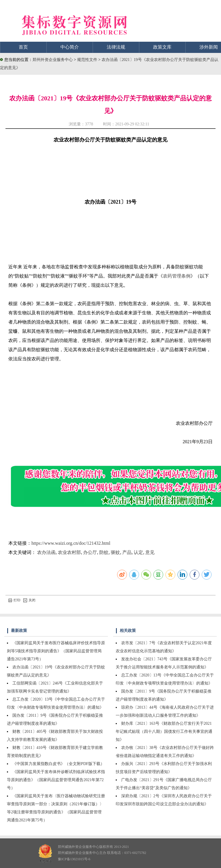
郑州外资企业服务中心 (53, 60)
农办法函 (46, 552)
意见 (150, 552)
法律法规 (116, 47)
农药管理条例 (177, 276)
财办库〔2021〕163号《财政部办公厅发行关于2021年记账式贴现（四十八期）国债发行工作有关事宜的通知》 (164, 732)
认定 (138, 552)
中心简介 (70, 47)
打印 (14, 600)
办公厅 (90, 552)
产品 (127, 552)
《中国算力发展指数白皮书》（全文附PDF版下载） (58, 764)
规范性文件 (88, 60)
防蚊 (104, 552)
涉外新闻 (209, 47)
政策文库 (162, 47)
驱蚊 (115, 552)
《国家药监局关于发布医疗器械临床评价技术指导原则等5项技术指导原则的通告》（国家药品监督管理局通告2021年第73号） (56, 651)
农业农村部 (69, 552)
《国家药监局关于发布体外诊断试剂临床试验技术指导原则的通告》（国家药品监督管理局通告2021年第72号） (56, 780)
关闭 (29, 600)
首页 (23, 47)
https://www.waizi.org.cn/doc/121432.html (71, 543)
